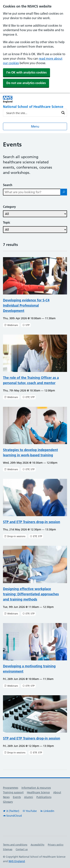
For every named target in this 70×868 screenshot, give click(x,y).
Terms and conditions (15, 845)
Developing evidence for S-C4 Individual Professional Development (26, 305)
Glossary (8, 802)
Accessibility (38, 845)
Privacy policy (56, 845)
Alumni (29, 797)
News (6, 797)
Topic (7, 222)
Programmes (11, 788)
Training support (13, 792)
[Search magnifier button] (63, 113)
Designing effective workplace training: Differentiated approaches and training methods (31, 594)
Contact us (22, 849)
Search (8, 185)
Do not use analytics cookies (26, 83)
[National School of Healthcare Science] (35, 107)
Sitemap (8, 849)
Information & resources (36, 788)
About (57, 792)
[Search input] (33, 113)
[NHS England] (19, 99)
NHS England (17, 861)
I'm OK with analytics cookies (27, 72)
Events (17, 797)
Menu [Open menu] (35, 126)
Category (9, 207)
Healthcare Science (38, 792)
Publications (44, 797)
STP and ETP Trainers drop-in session (32, 522)
